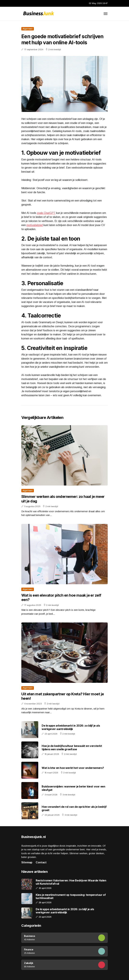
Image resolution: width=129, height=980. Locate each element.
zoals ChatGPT (46, 213)
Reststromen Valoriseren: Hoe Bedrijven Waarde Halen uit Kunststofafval (71, 882)
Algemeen (28, 29)
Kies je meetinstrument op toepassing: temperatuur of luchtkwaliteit (71, 896)
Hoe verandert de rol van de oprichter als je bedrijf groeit (74, 808)
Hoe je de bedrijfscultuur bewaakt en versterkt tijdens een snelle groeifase (72, 747)
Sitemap (27, 862)
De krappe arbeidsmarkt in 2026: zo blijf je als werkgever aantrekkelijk (71, 727)
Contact (41, 862)
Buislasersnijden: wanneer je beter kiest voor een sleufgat (73, 788)
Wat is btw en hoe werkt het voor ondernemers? (73, 768)
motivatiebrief (35, 225)
